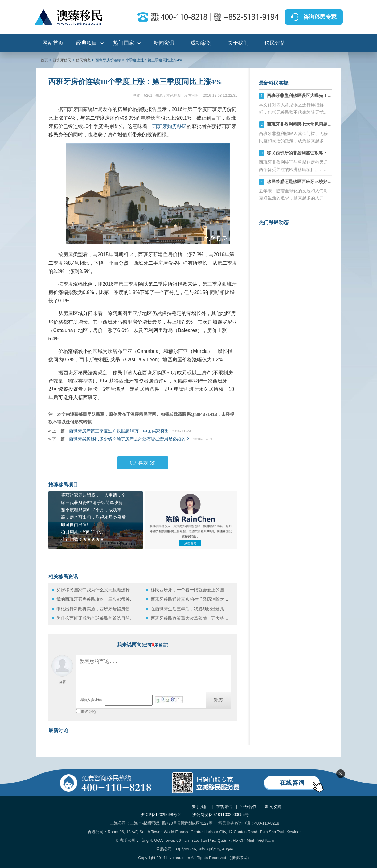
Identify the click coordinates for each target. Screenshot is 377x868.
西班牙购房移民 (170, 126)
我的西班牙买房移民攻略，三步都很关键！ (97, 599)
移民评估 (275, 43)
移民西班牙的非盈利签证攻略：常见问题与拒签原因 (317, 153)
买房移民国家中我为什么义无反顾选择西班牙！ (97, 590)
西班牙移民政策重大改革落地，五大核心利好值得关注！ (191, 618)
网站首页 (53, 43)
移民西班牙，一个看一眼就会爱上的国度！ (191, 590)
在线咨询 (292, 783)
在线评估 (224, 807)
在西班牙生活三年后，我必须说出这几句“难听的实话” (191, 609)
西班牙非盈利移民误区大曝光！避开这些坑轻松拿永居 (319, 96)
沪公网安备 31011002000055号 (221, 815)
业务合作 (248, 807)
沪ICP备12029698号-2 (161, 815)
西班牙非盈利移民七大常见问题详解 (301, 124)
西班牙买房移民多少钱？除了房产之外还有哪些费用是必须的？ (129, 439)
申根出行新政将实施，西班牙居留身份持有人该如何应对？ (97, 609)
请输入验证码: (91, 700)
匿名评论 (88, 712)
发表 (218, 700)
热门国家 (124, 43)
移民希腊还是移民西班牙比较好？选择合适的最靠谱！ (319, 182)
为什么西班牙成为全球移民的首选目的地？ (97, 618)
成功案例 (201, 43)
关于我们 (238, 43)
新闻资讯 (164, 43)
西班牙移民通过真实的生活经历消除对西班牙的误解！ (191, 599)
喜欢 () (143, 463)
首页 (44, 60)
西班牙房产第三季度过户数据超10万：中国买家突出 (119, 431)
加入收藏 (273, 807)
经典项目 (87, 43)
